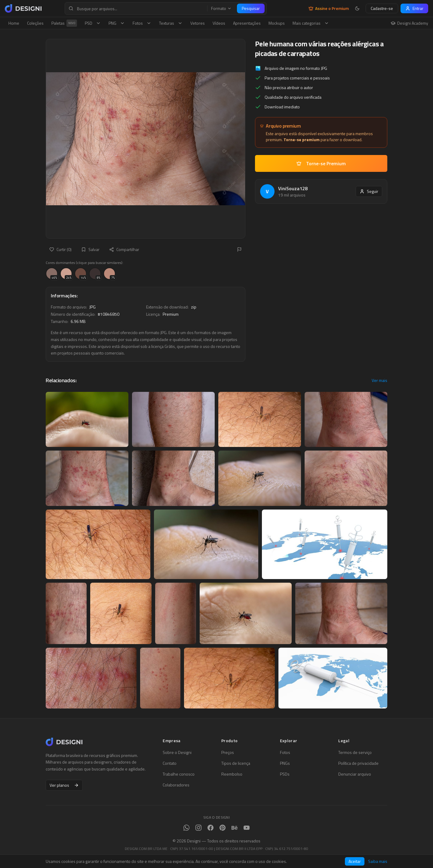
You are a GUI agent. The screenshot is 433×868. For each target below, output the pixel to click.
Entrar (414, 8)
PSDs (285, 774)
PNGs (285, 763)
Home (14, 23)
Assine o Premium (329, 8)
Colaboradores (176, 785)
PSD (93, 23)
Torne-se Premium (321, 163)
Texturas (171, 23)
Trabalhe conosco (179, 774)
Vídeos (219, 23)
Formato (221, 8)
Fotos (142, 23)
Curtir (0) (60, 249)
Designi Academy (409, 23)
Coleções (35, 23)
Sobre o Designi (177, 752)
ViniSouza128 (293, 188)
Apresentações (247, 23)
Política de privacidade (358, 763)
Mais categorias (311, 23)
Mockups (277, 23)
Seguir (369, 191)
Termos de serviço (355, 752)
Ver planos (64, 785)
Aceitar (355, 861)
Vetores (198, 23)
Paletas (64, 23)
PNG (117, 23)
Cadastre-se (382, 8)
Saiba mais (378, 861)
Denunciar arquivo (355, 774)
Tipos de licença (236, 763)
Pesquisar (251, 8)
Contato (170, 763)
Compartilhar (124, 249)
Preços (228, 752)
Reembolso (232, 774)
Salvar (90, 249)
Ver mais (379, 380)
